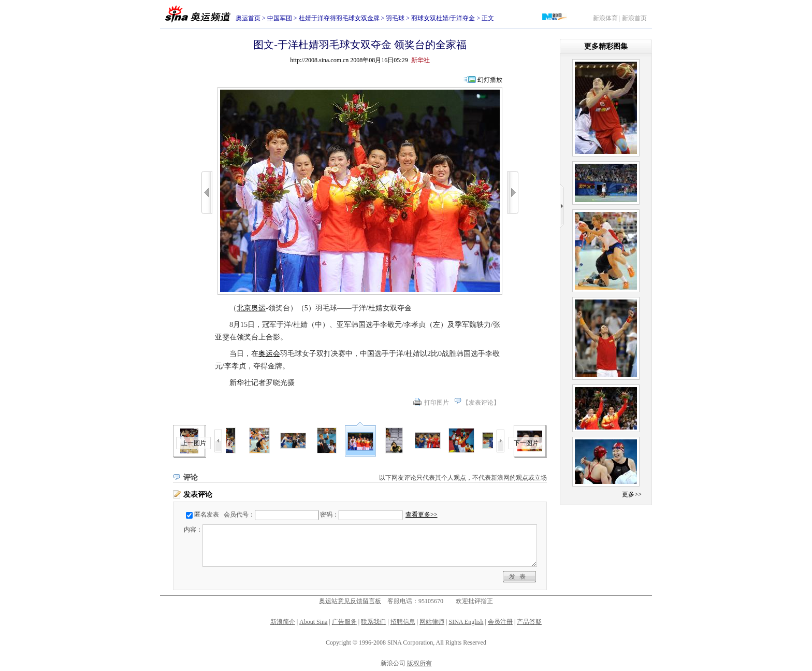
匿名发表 (207, 515)
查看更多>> (422, 515)
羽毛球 (395, 18)
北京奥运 (251, 308)
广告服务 (344, 622)
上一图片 (194, 443)
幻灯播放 (490, 80)
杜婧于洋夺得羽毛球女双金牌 (339, 18)
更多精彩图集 (606, 46)
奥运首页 (248, 18)
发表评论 (481, 403)
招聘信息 (403, 622)
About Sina (313, 622)
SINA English (466, 622)
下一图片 (526, 443)
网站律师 (432, 622)
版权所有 (419, 663)
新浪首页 (634, 18)
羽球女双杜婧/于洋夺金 (443, 18)
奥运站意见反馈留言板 (350, 601)
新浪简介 (283, 622)
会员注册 (500, 622)
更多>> (632, 494)
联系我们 (373, 622)
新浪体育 (605, 18)
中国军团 (280, 18)
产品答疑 (529, 622)
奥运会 (269, 354)
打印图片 (437, 403)
